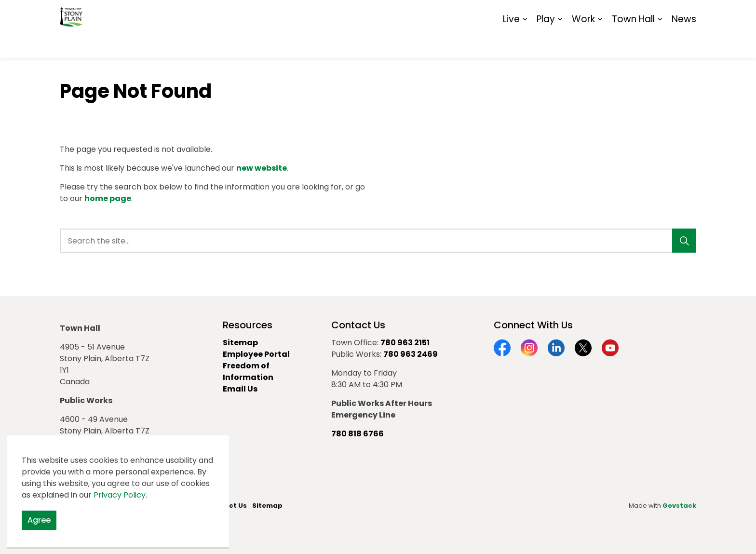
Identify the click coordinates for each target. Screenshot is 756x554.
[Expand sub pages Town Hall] (660, 43)
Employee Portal (256, 354)
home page (108, 198)
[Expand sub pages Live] (525, 43)
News (684, 43)
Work (583, 43)
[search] (375, 241)
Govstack (679, 506)
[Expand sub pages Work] (600, 43)
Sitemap (655, 14)
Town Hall (633, 43)
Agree (39, 528)
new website (262, 168)
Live (511, 43)
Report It (616, 14)
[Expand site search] (687, 14)
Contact (578, 14)
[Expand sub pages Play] (560, 43)
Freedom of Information (248, 372)
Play (546, 43)
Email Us (240, 389)
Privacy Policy (120, 503)
